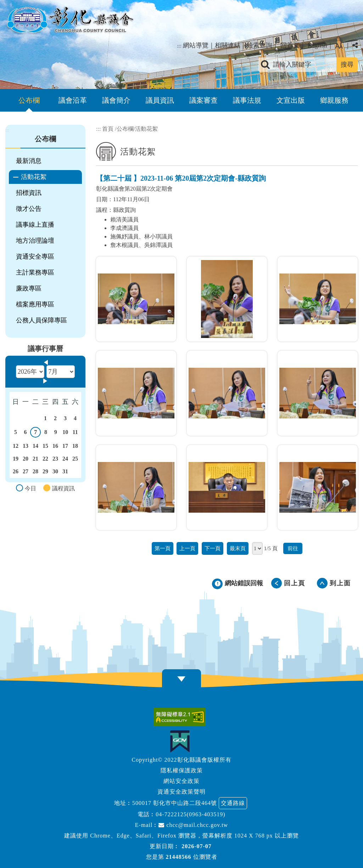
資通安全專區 (35, 257)
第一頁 (163, 548)
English (317, 45)
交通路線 (233, 803)
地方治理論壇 (35, 241)
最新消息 (29, 161)
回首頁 (290, 45)
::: (179, 46)
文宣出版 (291, 100)
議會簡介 (116, 100)
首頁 (108, 129)
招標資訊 (29, 193)
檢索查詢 (259, 45)
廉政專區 (29, 288)
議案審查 (203, 100)
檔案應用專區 (35, 304)
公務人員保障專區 (41, 320)
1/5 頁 (270, 548)
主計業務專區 (35, 272)
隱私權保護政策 (182, 770)
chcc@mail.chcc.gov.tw (193, 825)
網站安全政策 (181, 781)
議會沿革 (73, 100)
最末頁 (238, 548)
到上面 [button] (340, 583)
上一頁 (187, 548)
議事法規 (247, 100)
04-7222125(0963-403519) (190, 814)
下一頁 (213, 548)
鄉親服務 (334, 100)
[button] (181, 679)
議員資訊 (160, 100)
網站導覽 (196, 45)
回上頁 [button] (295, 583)
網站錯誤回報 (244, 583)
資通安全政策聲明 (181, 792)
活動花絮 (34, 177)
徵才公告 (29, 209)
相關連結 (228, 45)
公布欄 (29, 100)
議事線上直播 (35, 225)
